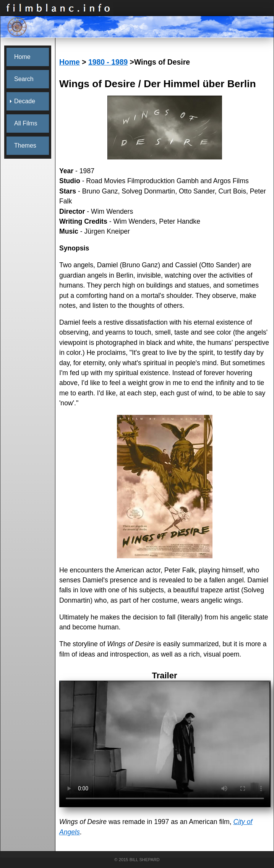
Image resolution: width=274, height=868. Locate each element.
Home (70, 62)
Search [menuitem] (24, 79)
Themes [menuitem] (25, 145)
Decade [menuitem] (25, 101)
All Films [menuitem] (26, 123)
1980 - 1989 (108, 62)
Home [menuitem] (22, 57)
